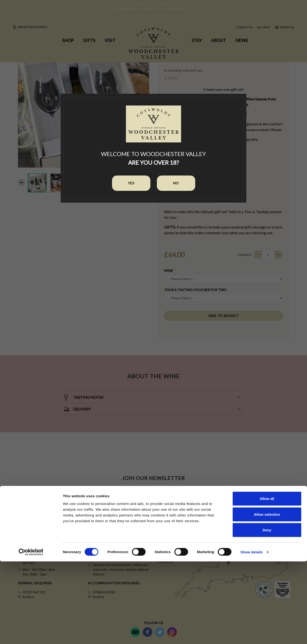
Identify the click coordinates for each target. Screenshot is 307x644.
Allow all (267, 581)
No (176, 183)
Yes (131, 183)
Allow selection (267, 597)
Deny (267, 612)
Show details (252, 635)
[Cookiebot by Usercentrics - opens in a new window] (31, 635)
